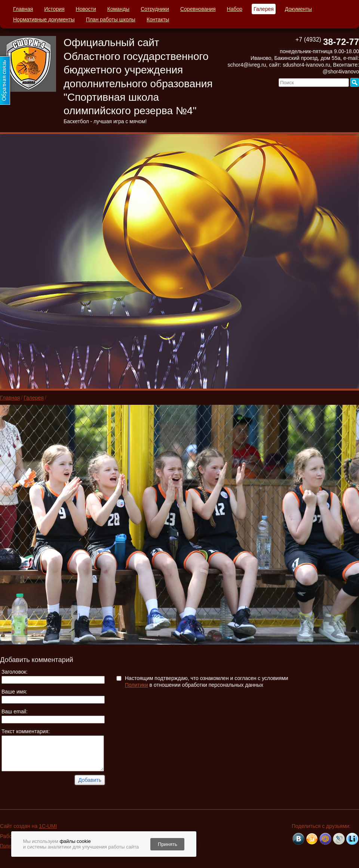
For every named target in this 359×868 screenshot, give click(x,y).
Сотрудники (155, 9)
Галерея (264, 9)
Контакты (158, 19)
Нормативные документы (44, 19)
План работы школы (111, 19)
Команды (118, 9)
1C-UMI (48, 826)
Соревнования (198, 9)
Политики (136, 685)
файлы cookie (75, 841)
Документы (298, 9)
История (54, 9)
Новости (86, 9)
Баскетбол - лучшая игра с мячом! (105, 121)
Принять (168, 844)
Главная (23, 9)
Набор (235, 9)
